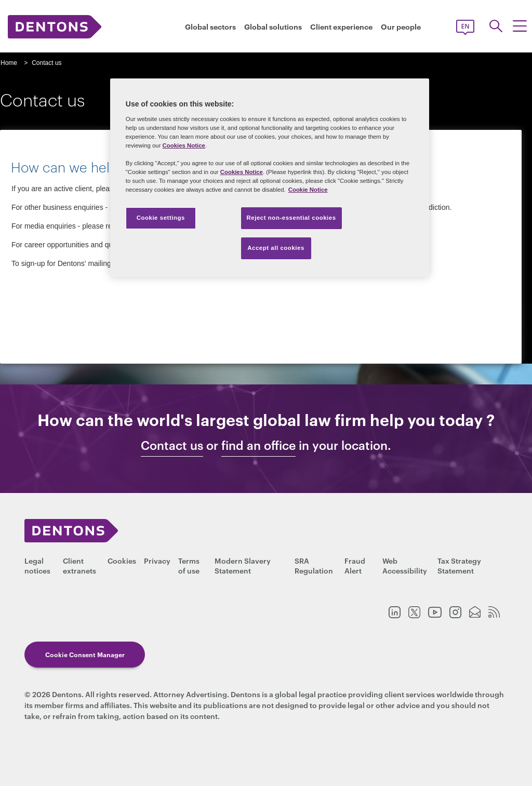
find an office (258, 445)
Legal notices (37, 565)
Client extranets (79, 565)
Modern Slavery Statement (243, 565)
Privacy (157, 560)
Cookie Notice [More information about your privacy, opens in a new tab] (308, 190)
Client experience (341, 26)
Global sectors (210, 26)
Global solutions (273, 26)
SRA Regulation (314, 565)
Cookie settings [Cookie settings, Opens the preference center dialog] (161, 218)
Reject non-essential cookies (291, 218)
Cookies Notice (184, 145)
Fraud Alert (355, 565)
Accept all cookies (276, 248)
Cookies (122, 560)
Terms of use (189, 565)
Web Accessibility (405, 565)
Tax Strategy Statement (459, 565)
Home (9, 63)
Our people (401, 26)
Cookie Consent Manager (85, 654)
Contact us (172, 445)
